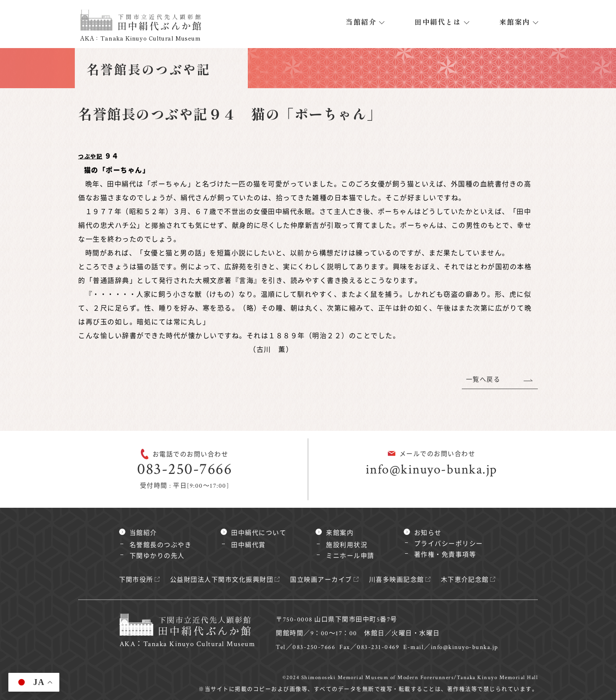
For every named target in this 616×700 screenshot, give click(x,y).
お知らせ (428, 533)
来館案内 (515, 22)
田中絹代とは (438, 22)
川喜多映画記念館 (397, 580)
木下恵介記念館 (465, 580)
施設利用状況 (347, 545)
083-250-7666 (185, 469)
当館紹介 (361, 22)
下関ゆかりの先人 (157, 556)
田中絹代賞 (248, 545)
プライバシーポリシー (449, 544)
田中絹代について (259, 533)
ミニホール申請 (350, 556)
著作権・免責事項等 (445, 555)
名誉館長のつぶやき (161, 545)
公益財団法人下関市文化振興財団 (222, 580)
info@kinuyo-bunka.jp (431, 470)
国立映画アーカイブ (322, 580)
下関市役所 (136, 580)
